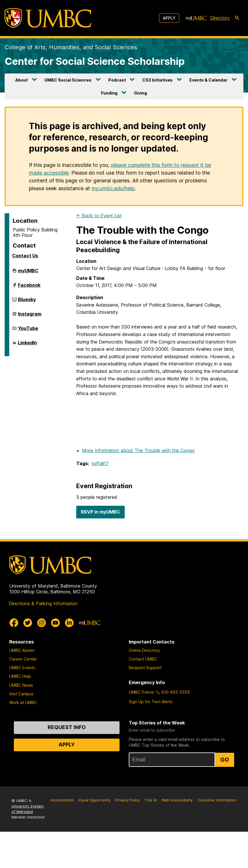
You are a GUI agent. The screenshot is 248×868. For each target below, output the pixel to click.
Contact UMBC (143, 659)
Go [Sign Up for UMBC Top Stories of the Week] (225, 760)
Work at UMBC (23, 702)
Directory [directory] (220, 18)
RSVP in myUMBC (100, 512)
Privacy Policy (127, 800)
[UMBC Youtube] (55, 623)
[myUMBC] (196, 18)
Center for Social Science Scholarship (95, 61)
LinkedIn (27, 345)
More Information (138, 450)
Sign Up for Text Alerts (151, 702)
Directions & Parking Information (43, 603)
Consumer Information (217, 800)
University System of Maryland (28, 809)
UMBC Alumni (22, 650)
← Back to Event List (99, 216)
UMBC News (21, 685)
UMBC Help (20, 676)
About (22, 80)
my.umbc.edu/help (113, 188)
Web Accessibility (177, 800)
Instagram (30, 316)
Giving (140, 93)
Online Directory (144, 650)
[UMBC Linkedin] (69, 623)
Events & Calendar (208, 80)
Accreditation (62, 800)
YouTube (28, 331)
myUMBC (28, 273)
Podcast (117, 80)
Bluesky (27, 302)
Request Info (67, 727)
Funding (109, 93)
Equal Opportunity (95, 800)
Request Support (145, 668)
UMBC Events (22, 668)
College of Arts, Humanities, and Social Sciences (71, 47)
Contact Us (25, 256)
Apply (169, 18)
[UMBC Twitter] (28, 623)
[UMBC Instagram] (42, 623)
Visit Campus (21, 694)
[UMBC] (48, 18)
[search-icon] (237, 18)
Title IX (151, 800)
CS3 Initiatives (157, 80)
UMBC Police (141, 692)
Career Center (23, 659)
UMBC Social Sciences (68, 80)
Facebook (29, 287)
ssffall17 (100, 463)
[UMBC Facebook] (14, 623)
